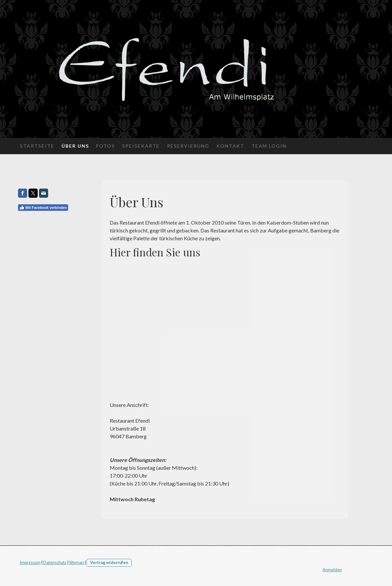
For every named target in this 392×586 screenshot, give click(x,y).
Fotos (106, 146)
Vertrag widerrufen (109, 562)
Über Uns (75, 146)
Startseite (37, 146)
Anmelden (332, 570)
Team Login (269, 146)
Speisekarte (141, 146)
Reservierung (188, 146)
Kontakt (230, 146)
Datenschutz (55, 562)
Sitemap (76, 562)
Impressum (30, 562)
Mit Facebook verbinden (43, 208)
